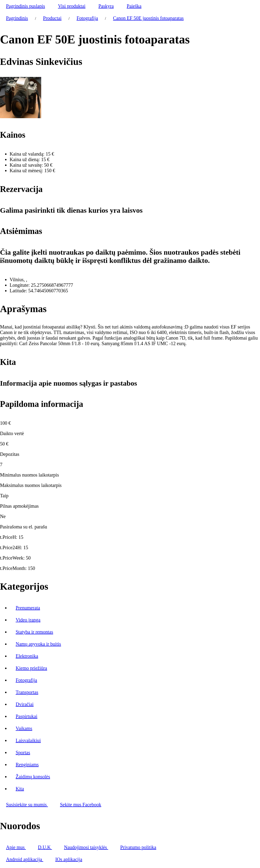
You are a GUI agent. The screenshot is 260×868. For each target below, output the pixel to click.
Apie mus (16, 847)
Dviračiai (25, 704)
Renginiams (27, 765)
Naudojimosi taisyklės (86, 847)
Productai (52, 18)
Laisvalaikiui (28, 740)
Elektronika (27, 656)
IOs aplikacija (69, 859)
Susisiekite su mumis (27, 805)
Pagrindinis (17, 18)
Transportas (27, 692)
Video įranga (28, 620)
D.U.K (45, 847)
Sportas (23, 752)
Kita (20, 789)
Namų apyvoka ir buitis (38, 644)
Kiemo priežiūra (31, 668)
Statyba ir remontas (34, 632)
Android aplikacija (25, 859)
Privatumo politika (138, 847)
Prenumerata (28, 608)
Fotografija (87, 18)
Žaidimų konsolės (33, 777)
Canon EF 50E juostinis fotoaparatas (148, 18)
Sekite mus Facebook (81, 805)
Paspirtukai (27, 716)
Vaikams (24, 728)
